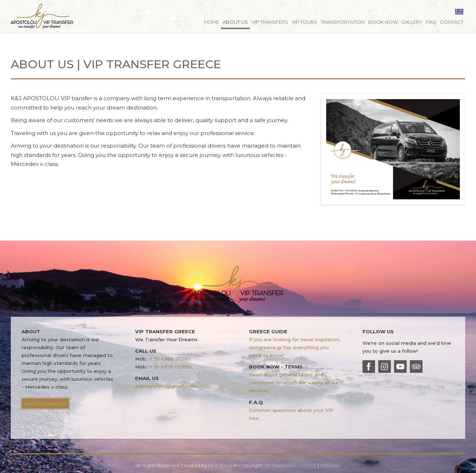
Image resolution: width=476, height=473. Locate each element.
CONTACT (452, 22)
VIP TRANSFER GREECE (65, 19)
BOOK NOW (383, 22)
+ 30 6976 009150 (171, 367)
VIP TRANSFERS (270, 22)
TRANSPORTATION (343, 22)
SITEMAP (330, 465)
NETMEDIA (220, 465)
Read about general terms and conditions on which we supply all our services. (294, 382)
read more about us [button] (45, 403)
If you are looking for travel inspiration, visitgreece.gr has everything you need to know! (295, 347)
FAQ (431, 22)
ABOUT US (235, 22)
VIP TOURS (304, 22)
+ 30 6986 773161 (170, 359)
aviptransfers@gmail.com (165, 386)
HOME (212, 22)
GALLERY (412, 22)
